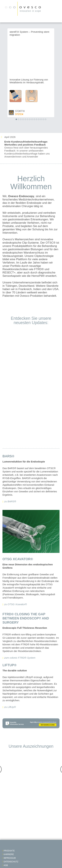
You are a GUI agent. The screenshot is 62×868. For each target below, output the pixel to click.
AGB (6, 865)
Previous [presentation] (2, 74)
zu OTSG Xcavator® (15, 604)
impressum (10, 858)
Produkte (9, 851)
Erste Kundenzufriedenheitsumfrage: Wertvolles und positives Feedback (26, 143)
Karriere (9, 854)
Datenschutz (11, 862)
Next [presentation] (59, 74)
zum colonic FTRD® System (20, 658)
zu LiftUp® (10, 707)
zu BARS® (10, 501)
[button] (16, 119)
